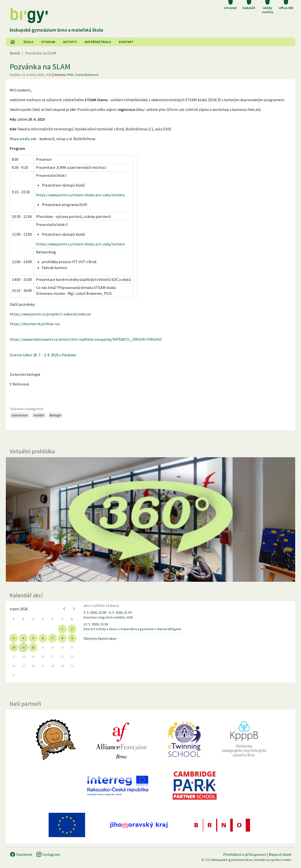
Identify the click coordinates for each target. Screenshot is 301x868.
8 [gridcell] (62, 638)
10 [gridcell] (14, 647)
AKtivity (70, 42)
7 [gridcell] (53, 638)
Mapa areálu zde (23, 139)
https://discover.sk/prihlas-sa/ (35, 324)
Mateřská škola (98, 42)
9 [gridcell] (72, 638)
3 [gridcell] (14, 638)
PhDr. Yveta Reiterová (83, 75)
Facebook (21, 854)
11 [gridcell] (23, 647)
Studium (48, 42)
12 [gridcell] (33, 647)
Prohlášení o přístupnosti (245, 854)
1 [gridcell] (62, 629)
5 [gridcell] (33, 638)
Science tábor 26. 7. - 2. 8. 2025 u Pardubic (43, 355)
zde (182, 109)
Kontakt (126, 42)
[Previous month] (64, 609)
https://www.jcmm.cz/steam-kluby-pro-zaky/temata (80, 195)
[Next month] (74, 609)
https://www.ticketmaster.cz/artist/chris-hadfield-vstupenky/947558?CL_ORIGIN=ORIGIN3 (86, 339)
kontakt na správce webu (273, 860)
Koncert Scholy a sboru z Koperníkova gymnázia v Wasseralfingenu (132, 629)
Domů (15, 53)
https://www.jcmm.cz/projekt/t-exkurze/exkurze (50, 314)
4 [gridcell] (23, 638)
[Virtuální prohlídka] (150, 519)
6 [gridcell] (43, 638)
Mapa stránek (280, 854)
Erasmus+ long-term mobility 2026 (108, 617)
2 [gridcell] (72, 629)
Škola (28, 42)
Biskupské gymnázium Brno (232, 860)
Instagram (48, 854)
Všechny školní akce (100, 638)
